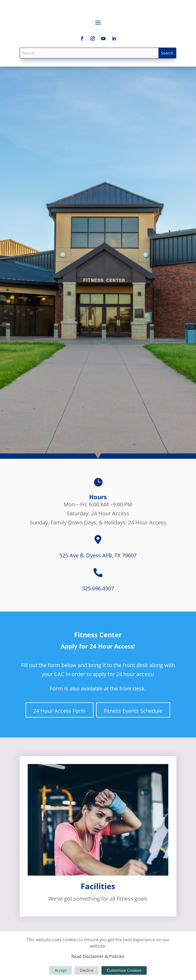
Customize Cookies (124, 970)
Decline (87, 970)
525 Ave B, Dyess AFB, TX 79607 (98, 555)
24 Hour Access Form (60, 711)
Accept (61, 970)
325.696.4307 (98, 588)
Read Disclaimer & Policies (98, 956)
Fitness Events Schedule (133, 711)
